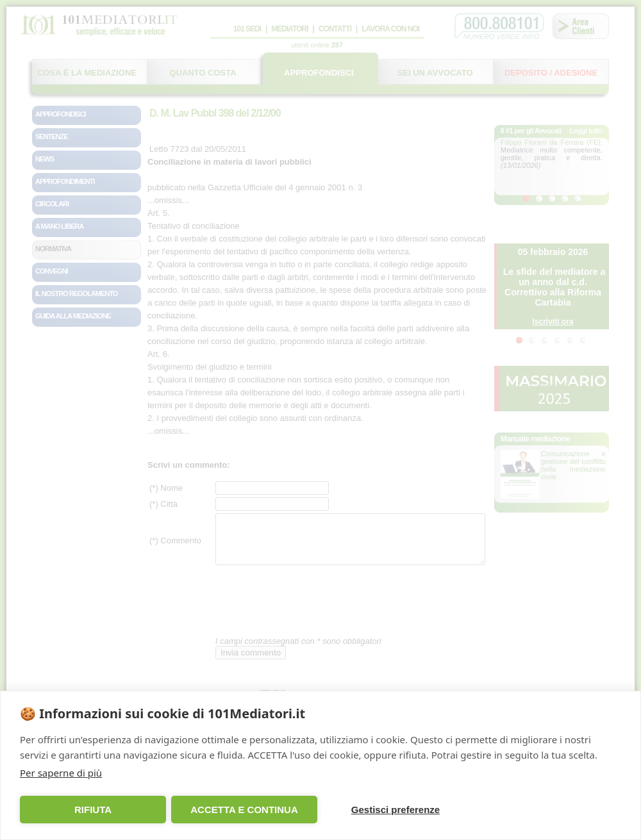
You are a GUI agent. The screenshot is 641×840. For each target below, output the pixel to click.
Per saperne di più (61, 773)
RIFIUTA (93, 810)
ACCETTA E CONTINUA (244, 810)
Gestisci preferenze (395, 810)
